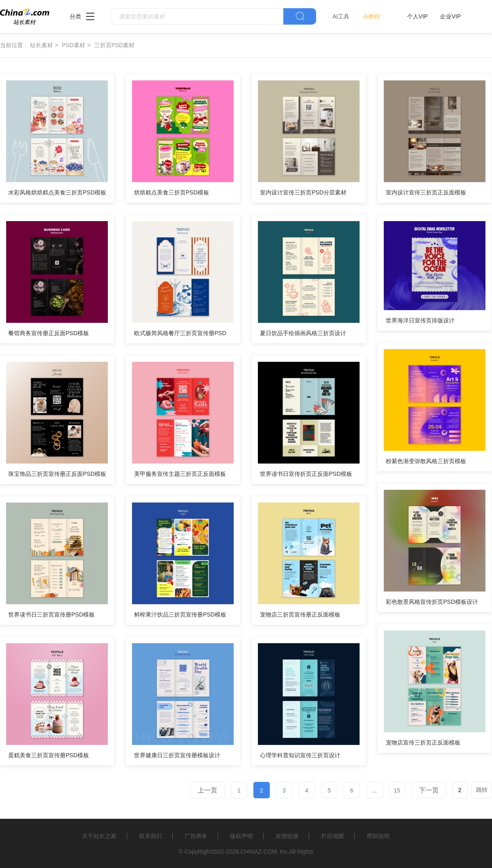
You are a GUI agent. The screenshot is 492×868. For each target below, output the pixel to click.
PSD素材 (74, 45)
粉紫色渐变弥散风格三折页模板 (426, 461)
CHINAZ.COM (259, 852)
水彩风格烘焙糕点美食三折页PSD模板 (57, 192)
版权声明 (241, 836)
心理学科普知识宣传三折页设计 (300, 755)
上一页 (207, 790)
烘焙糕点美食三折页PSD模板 (172, 192)
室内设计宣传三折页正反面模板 (426, 192)
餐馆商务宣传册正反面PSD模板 (49, 333)
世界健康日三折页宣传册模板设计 (177, 755)
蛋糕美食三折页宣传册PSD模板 (49, 755)
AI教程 (372, 16)
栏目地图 (333, 836)
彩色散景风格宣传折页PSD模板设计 (432, 602)
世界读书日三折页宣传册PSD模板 (51, 614)
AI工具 (341, 16)
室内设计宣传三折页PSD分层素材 (303, 192)
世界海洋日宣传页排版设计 (420, 320)
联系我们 (150, 836)
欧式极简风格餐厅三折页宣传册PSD (180, 333)
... (374, 790)
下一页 (429, 790)
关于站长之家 (99, 836)
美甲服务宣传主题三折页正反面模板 (180, 474)
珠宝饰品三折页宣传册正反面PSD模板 (57, 474)
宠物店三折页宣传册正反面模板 (300, 614)
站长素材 (41, 45)
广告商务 (196, 836)
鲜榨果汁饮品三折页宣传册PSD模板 (180, 614)
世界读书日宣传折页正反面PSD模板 (306, 474)
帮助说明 (378, 836)
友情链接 (287, 836)
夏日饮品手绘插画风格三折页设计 (303, 333)
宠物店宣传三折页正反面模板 (423, 742)
